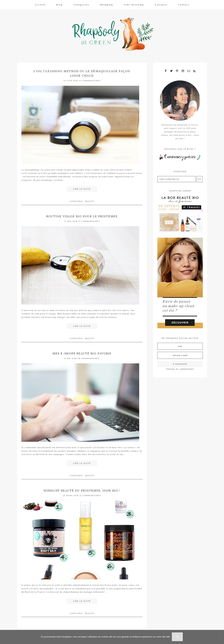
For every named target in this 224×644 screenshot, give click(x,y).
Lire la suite (82, 188)
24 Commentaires (90, 80)
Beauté (90, 200)
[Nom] (180, 345)
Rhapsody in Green (115, 34)
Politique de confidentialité (180, 368)
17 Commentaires (89, 220)
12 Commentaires (90, 494)
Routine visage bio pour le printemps (82, 215)
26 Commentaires (89, 357)
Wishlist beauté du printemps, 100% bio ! (82, 489)
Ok (178, 637)
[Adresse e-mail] (180, 354)
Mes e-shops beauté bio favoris (82, 352)
